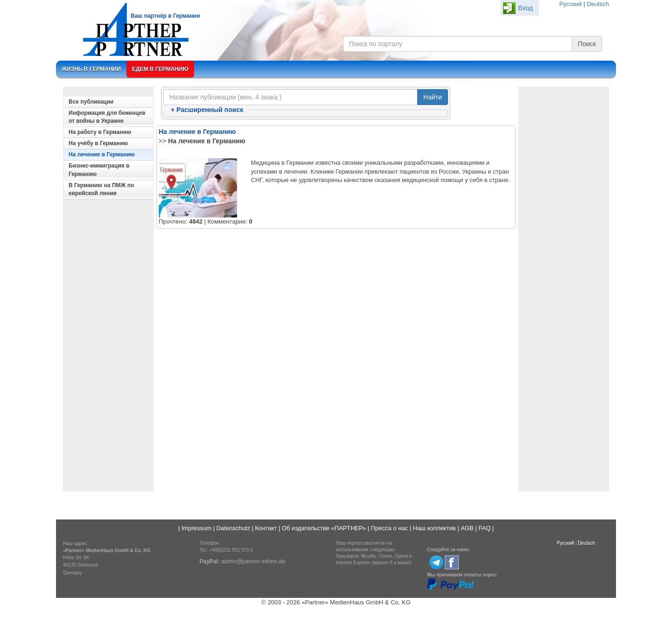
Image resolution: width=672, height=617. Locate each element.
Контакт (266, 528)
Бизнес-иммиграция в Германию (99, 170)
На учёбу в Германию (98, 143)
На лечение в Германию (102, 154)
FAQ (484, 528)
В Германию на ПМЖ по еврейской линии (101, 189)
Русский (570, 4)
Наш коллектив (434, 528)
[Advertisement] (108, 348)
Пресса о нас (389, 528)
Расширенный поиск (207, 110)
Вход (525, 8)
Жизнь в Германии (91, 69)
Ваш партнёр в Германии (165, 16)
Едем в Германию (160, 69)
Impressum (196, 528)
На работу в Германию (100, 132)
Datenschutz (233, 528)
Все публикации (91, 102)
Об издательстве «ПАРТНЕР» (324, 528)
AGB (467, 528)
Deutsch (598, 4)
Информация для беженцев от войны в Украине (107, 117)
